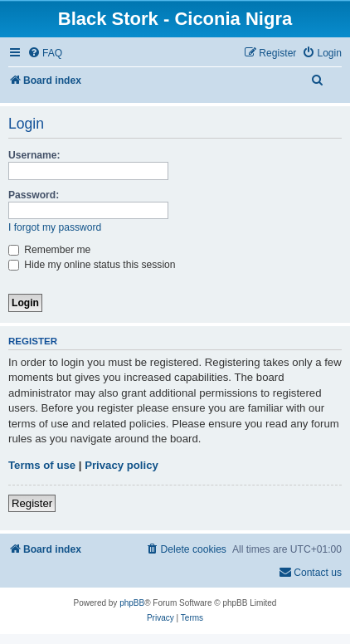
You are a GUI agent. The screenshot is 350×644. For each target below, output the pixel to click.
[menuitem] (45, 54)
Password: (34, 195)
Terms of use (42, 465)
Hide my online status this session (92, 265)
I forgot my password (55, 227)
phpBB (132, 603)
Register (32, 503)
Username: (34, 155)
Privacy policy (122, 465)
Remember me (49, 250)
